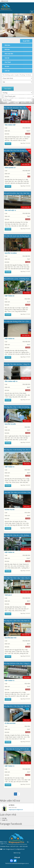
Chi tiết (8, 144)
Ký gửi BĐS (26, 41)
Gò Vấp (4, 818)
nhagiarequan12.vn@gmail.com (16, 810)
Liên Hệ (7, 71)
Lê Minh (12, 805)
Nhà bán (7, 45)
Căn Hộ (7, 58)
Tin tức (7, 66)
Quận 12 (5, 820)
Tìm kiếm (8, 89)
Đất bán (7, 49)
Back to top (17, 853)
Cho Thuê (8, 62)
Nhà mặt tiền (9, 54)
